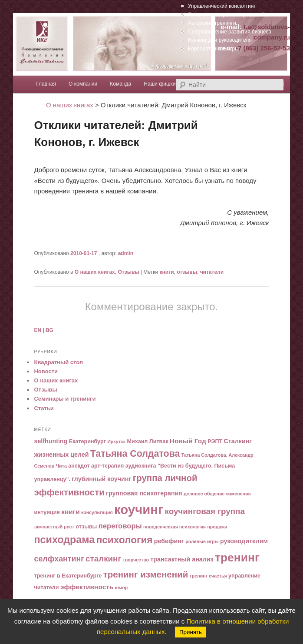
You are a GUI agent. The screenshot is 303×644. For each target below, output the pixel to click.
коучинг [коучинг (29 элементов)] (139, 510)
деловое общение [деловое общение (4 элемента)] (204, 494)
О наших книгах (95, 272)
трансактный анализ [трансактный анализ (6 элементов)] (182, 559)
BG (49, 330)
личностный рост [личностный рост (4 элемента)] (54, 527)
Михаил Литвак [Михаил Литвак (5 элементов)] (147, 442)
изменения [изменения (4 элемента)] (239, 494)
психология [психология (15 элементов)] (125, 540)
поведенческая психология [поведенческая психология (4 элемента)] (175, 527)
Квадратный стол (58, 362)
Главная (46, 84)
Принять (191, 632)
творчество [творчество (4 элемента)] (136, 560)
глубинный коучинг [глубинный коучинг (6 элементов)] (101, 479)
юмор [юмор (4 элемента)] (122, 588)
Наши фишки (160, 84)
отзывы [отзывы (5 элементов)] (86, 527)
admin (126, 253)
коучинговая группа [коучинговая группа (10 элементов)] (205, 511)
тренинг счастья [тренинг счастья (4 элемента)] (208, 576)
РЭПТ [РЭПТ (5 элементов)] (215, 442)
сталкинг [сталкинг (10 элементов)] (103, 559)
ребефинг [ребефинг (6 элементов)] (169, 541)
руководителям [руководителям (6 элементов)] (244, 541)
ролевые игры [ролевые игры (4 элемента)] (202, 541)
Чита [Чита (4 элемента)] (61, 466)
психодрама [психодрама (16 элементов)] (64, 540)
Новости (46, 371)
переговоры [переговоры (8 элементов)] (120, 526)
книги (167, 272)
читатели (212, 272)
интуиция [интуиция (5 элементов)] (47, 512)
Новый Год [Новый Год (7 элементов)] (188, 441)
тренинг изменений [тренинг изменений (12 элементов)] (146, 574)
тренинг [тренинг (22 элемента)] (237, 558)
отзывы (187, 272)
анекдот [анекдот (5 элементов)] (79, 466)
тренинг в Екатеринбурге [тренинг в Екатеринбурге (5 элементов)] (68, 576)
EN (38, 330)
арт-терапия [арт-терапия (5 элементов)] (107, 466)
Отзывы (128, 272)
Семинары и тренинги (65, 399)
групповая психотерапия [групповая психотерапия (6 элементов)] (144, 493)
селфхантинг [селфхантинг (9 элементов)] (59, 559)
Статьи (44, 408)
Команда (120, 84)
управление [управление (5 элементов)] (244, 576)
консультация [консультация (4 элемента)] (97, 512)
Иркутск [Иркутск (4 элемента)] (116, 442)
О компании (83, 84)
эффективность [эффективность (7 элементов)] (87, 587)
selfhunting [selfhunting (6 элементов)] (51, 441)
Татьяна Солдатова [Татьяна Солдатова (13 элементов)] (135, 454)
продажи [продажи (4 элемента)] (217, 527)
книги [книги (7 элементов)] (70, 512)
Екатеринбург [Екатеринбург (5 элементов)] (87, 442)
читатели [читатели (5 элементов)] (46, 588)
